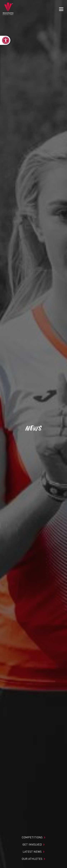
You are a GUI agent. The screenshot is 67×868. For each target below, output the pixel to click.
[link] (5, 40)
